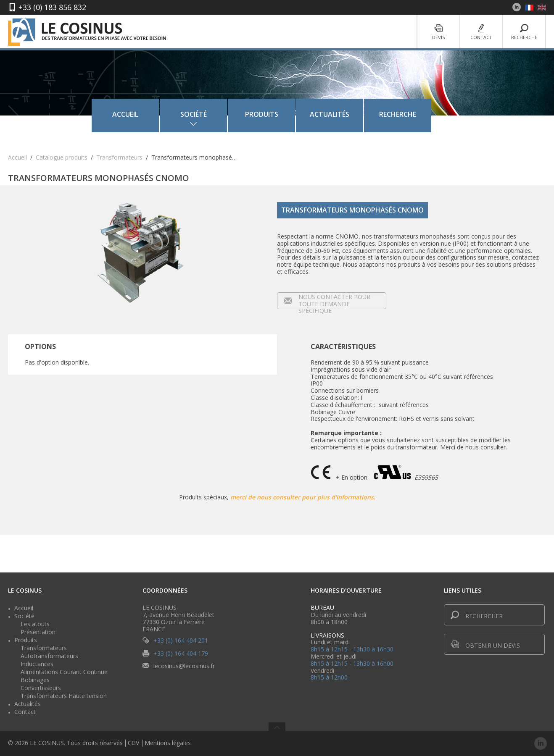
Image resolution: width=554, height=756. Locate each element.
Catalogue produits (62, 157)
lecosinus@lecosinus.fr (184, 666)
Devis (438, 32)
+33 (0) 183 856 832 (52, 7)
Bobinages (35, 680)
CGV (133, 743)
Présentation (38, 632)
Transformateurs (119, 157)
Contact (481, 32)
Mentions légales (168, 743)
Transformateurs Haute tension (64, 696)
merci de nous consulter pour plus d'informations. (303, 497)
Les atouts (35, 624)
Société (24, 616)
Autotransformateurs (49, 656)
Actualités (343, 114)
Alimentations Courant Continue (64, 672)
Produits (275, 114)
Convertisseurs (41, 688)
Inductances (37, 664)
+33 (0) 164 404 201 (181, 640)
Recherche (524, 32)
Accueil (139, 114)
